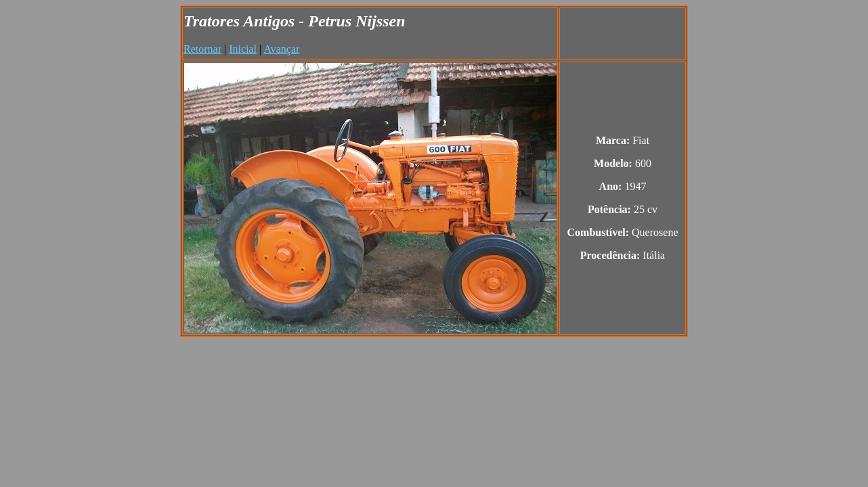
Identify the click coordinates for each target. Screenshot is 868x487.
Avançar (281, 49)
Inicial (243, 49)
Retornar (202, 49)
